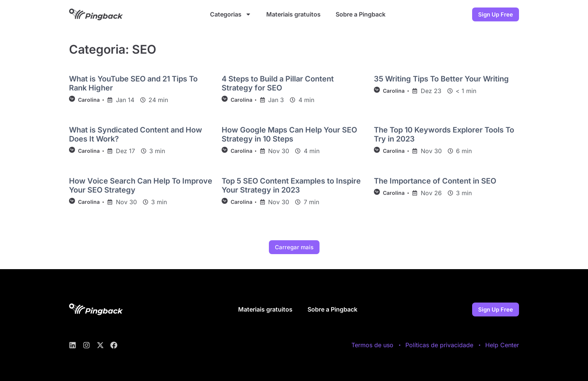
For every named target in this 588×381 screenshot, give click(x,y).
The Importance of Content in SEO (435, 181)
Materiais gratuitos (293, 14)
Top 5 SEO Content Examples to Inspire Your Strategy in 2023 (291, 185)
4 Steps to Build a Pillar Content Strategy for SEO (278, 83)
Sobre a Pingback (361, 14)
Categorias (231, 14)
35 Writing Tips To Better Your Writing (441, 79)
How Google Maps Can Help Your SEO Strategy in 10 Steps (289, 134)
